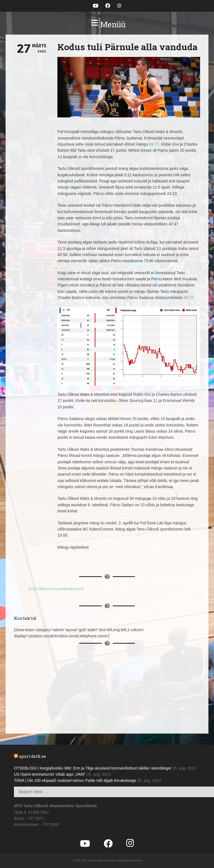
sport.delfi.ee (32, 756)
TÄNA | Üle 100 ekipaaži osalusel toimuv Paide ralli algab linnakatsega (75, 780)
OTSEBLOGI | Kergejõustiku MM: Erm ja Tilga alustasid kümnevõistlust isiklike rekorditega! (93, 768)
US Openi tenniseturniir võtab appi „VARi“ (50, 774)
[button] (107, 25)
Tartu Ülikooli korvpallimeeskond (56, 589)
